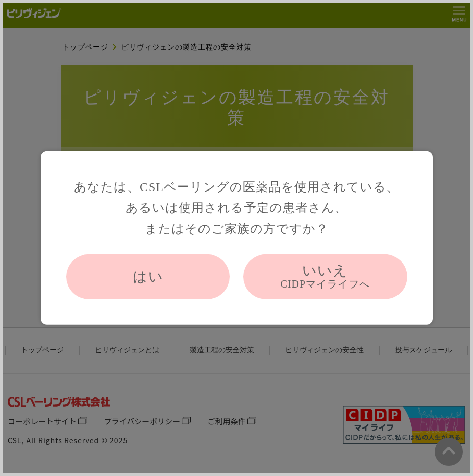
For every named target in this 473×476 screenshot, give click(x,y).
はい (148, 277)
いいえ (325, 276)
